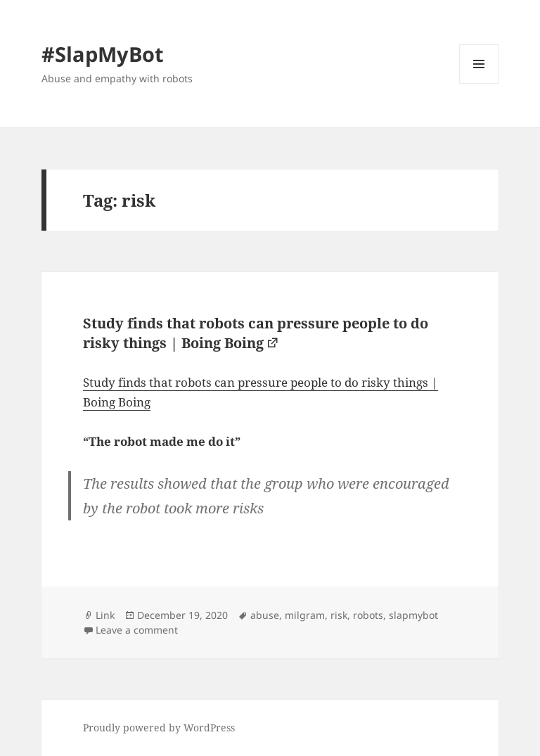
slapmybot (413, 615)
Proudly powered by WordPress (159, 728)
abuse (265, 615)
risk (339, 615)
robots (368, 615)
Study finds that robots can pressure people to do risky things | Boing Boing (256, 333)
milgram (305, 615)
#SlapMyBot (103, 54)
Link (105, 615)
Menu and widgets (479, 83)
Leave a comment (137, 630)
